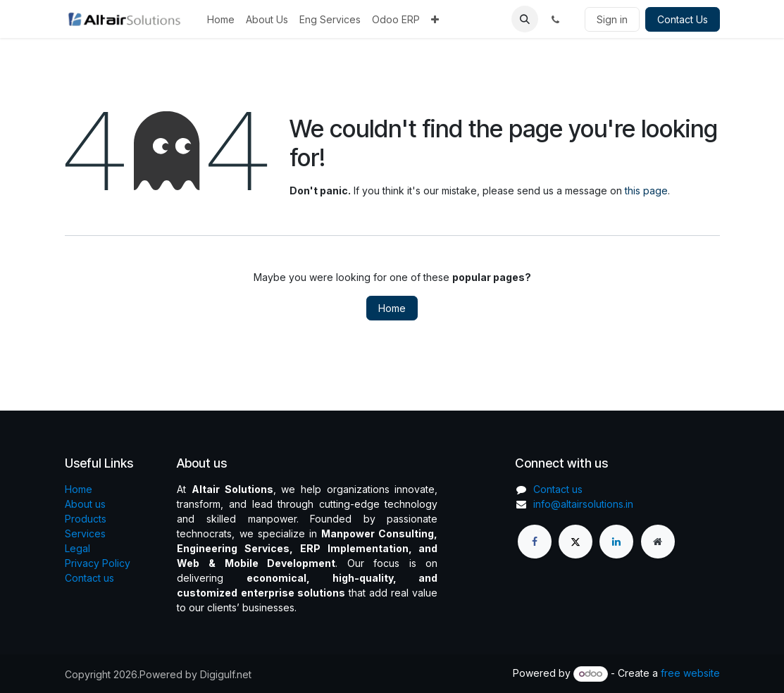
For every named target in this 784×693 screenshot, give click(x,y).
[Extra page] (658, 542)
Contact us (89, 578)
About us (85, 504)
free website (690, 673)
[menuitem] (221, 19)
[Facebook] (535, 542)
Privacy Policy (98, 563)
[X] (575, 542)
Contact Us (683, 19)
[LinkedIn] (616, 542)
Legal (77, 548)
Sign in (612, 19)
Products (86, 519)
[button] (525, 19)
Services (85, 533)
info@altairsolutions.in (583, 504)
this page (646, 191)
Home (392, 308)
